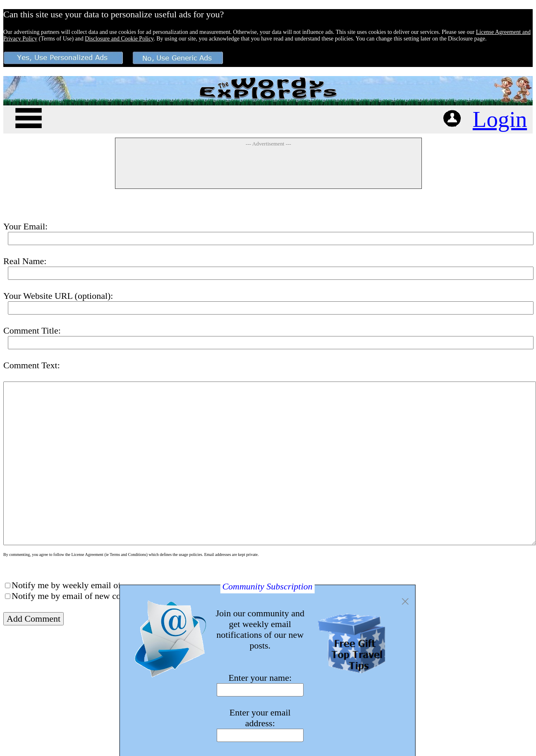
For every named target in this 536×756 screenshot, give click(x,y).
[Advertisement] (268, 167)
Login (500, 119)
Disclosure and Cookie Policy (119, 39)
